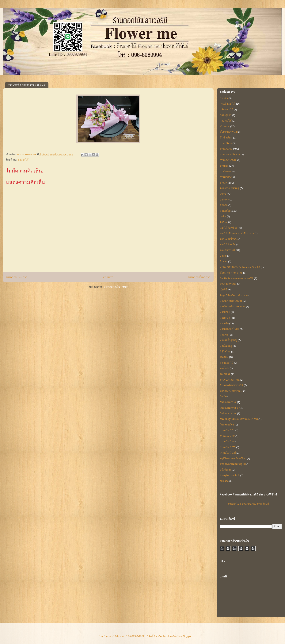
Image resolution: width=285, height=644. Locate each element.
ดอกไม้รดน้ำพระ (229, 239)
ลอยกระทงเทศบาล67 (231, 391)
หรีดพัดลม (225, 470)
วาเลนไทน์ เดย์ (228, 453)
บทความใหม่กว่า (17, 277)
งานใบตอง (225, 171)
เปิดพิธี (223, 290)
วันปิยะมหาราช (228, 402)
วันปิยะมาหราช (228, 413)
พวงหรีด (224, 323)
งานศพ (224, 183)
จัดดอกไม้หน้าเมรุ (229, 188)
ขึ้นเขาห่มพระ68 (229, 132)
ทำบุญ (223, 256)
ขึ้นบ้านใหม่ (226, 138)
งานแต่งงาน (226, 149)
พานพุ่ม (224, 335)
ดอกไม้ (224, 222)
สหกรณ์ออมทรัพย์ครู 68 (233, 464)
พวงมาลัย (225, 312)
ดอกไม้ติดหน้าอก (229, 228)
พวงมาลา (225, 318)
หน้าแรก (108, 277)
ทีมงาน (224, 261)
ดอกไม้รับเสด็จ (228, 244)
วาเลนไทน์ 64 (227, 442)
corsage (224, 481)
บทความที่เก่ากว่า (199, 277)
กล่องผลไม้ (226, 121)
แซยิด (223, 216)
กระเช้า (224, 98)
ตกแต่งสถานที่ (227, 250)
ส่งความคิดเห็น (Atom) (116, 287)
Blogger (187, 636)
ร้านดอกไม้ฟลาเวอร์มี (231, 385)
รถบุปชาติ (225, 374)
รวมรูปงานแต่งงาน (230, 380)
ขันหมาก (225, 126)
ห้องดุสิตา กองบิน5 (230, 475)
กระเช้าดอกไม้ (228, 104)
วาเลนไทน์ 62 (227, 436)
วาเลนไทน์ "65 (228, 447)
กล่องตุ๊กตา (226, 115)
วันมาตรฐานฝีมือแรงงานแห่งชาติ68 (239, 419)
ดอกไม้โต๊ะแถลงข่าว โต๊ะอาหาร (237, 233)
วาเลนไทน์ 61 (227, 430)
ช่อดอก (224, 205)
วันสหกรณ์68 (227, 425)
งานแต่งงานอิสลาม (230, 155)
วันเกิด (223, 396)
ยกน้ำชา (224, 368)
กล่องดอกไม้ (226, 109)
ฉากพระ (224, 200)
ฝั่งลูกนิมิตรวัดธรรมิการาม (234, 295)
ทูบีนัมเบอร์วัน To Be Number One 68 (240, 267)
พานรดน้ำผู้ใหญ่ (228, 340)
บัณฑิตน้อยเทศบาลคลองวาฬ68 (237, 278)
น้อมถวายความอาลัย (231, 273)
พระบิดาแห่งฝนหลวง (231, 301)
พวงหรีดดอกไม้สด (230, 329)
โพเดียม (224, 357)
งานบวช (224, 166)
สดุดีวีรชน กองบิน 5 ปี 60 (233, 458)
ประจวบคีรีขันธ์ (228, 284)
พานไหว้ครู (226, 346)
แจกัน (223, 194)
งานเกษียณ (226, 143)
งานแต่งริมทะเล (228, 160)
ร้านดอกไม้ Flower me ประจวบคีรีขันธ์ (248, 504)
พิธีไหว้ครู (225, 352)
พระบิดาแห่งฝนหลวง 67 (233, 306)
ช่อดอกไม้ (23, 160)
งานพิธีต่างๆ (226, 177)
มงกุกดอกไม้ (227, 363)
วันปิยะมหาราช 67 (230, 408)
